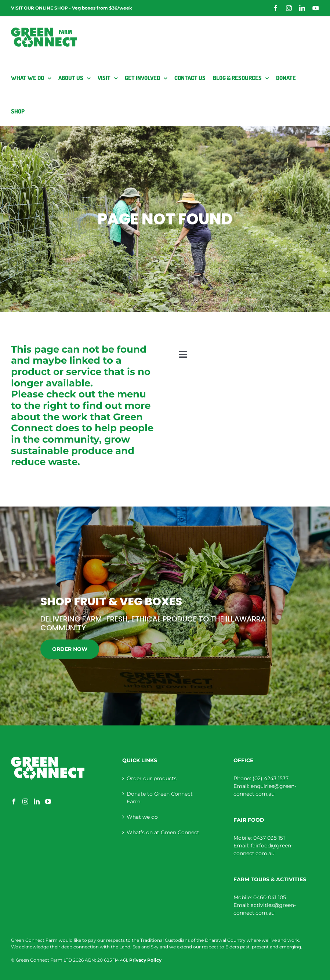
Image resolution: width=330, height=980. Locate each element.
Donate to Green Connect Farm (160, 798)
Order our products (152, 778)
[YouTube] (48, 801)
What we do (142, 817)
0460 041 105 (270, 897)
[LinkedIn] (37, 801)
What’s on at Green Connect (163, 832)
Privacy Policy (145, 960)
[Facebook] (14, 801)
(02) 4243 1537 (271, 778)
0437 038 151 (269, 838)
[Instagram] (25, 801)
